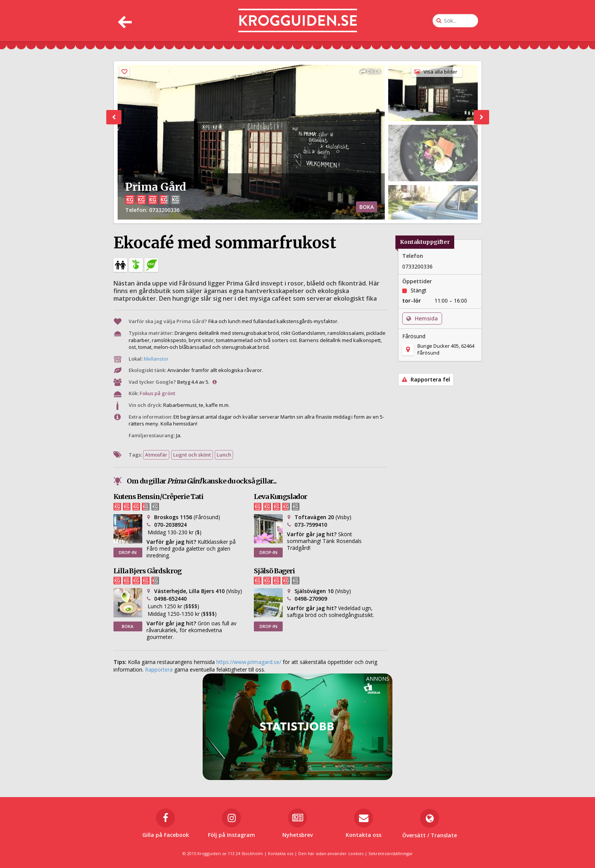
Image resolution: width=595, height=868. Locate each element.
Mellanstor (156, 359)
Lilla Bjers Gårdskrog (147, 571)
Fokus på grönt (157, 393)
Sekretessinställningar (391, 853)
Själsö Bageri (274, 571)
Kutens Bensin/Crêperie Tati (158, 497)
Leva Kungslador (280, 497)
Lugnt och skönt (192, 455)
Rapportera (159, 669)
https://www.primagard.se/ (249, 662)
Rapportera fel (426, 379)
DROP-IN (128, 552)
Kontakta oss (281, 853)
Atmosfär (156, 455)
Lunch (224, 455)
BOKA (367, 207)
